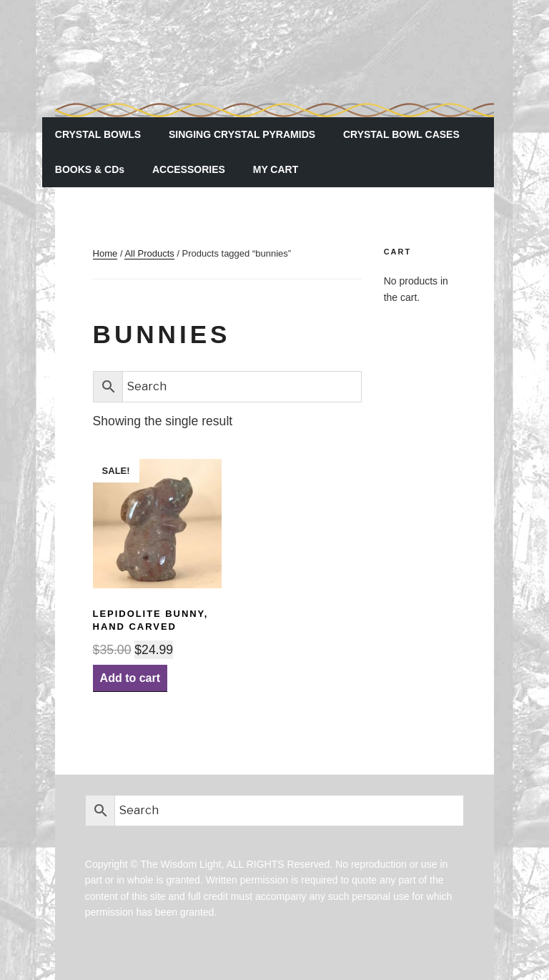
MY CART (276, 169)
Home (105, 253)
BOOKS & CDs (90, 169)
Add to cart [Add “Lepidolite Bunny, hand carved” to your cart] (130, 678)
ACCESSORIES (189, 169)
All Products (149, 253)
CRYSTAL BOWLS (98, 134)
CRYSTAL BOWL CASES (401, 134)
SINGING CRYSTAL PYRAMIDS (242, 134)
